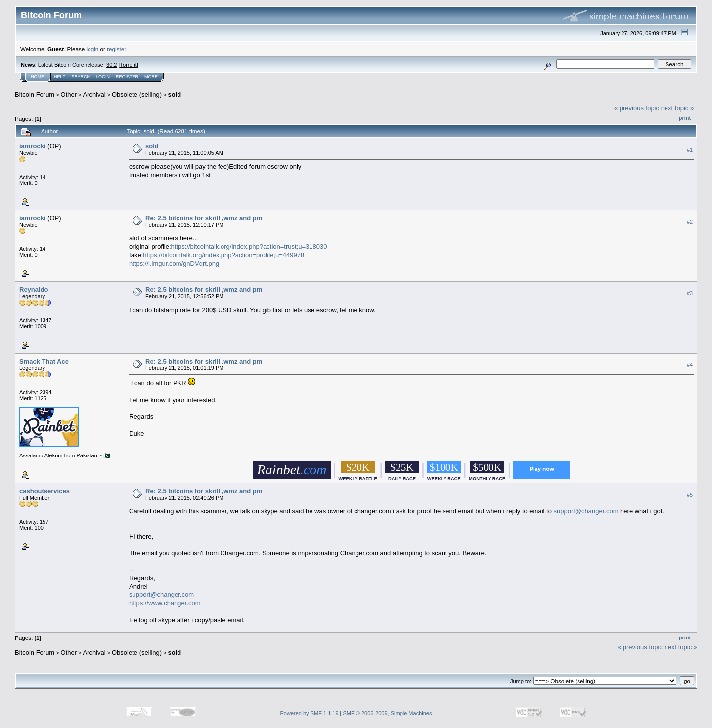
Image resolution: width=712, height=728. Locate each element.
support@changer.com (586, 511)
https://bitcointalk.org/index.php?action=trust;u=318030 (249, 247)
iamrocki (32, 146)
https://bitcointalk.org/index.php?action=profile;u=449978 (223, 255)
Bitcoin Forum (35, 95)
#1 (690, 150)
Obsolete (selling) (137, 95)
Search (81, 77)
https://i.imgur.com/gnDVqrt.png (174, 263)
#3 (690, 293)
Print (685, 118)
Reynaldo (34, 290)
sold (175, 95)
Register (127, 77)
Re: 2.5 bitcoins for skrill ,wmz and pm (204, 218)
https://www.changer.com (165, 603)
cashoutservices (44, 491)
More (151, 77)
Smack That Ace (44, 361)
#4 (690, 365)
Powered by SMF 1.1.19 (310, 713)
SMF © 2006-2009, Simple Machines (388, 713)
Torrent (129, 65)
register (116, 49)
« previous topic (637, 108)
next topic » (678, 108)
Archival (94, 95)
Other (69, 95)
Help (60, 77)
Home (37, 77)
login (93, 49)
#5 (690, 495)
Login (103, 77)
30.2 (111, 65)
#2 (690, 222)
